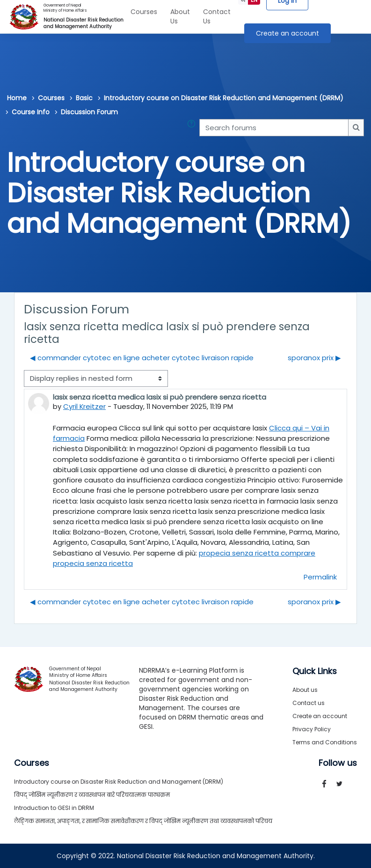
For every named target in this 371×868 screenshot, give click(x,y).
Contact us (309, 703)
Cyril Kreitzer (84, 406)
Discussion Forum (89, 112)
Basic (84, 98)
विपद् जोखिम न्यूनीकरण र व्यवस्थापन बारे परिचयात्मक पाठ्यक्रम (92, 795)
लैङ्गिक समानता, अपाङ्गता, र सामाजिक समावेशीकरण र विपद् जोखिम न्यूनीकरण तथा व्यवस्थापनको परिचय (143, 821)
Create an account (287, 33)
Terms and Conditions (325, 742)
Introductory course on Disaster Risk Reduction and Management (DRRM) (224, 98)
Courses (144, 12)
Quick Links (315, 671)
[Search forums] (274, 127)
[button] (193, 127)
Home (17, 98)
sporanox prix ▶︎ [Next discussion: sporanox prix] (314, 358)
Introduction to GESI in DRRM (54, 808)
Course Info (31, 112)
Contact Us (217, 16)
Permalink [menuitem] (320, 577)
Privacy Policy (312, 729)
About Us (180, 16)
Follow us (338, 763)
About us (305, 690)
